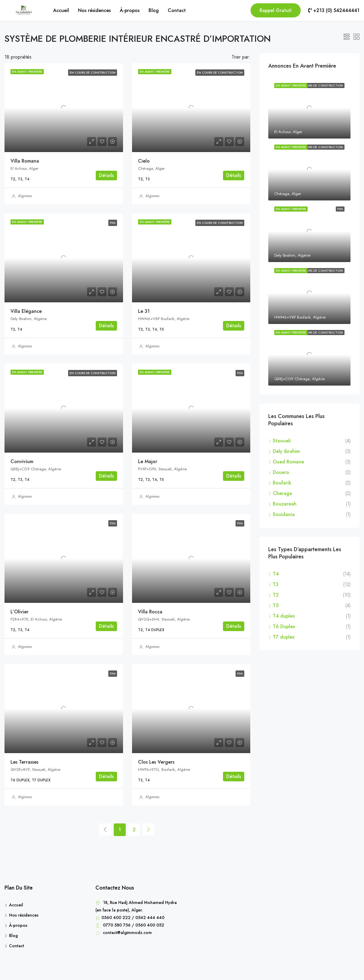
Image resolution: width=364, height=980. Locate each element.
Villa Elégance (26, 311)
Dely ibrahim (286, 451)
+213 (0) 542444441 (334, 10)
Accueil (61, 10)
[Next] (149, 829)
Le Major (148, 461)
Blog (154, 10)
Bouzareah (285, 504)
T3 (276, 584)
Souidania (284, 514)
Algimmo (25, 196)
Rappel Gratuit (276, 10)
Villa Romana (25, 161)
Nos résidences (94, 10)
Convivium (22, 461)
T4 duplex (284, 616)
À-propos (130, 10)
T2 (276, 595)
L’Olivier (20, 612)
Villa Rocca (150, 612)
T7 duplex (284, 637)
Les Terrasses (24, 762)
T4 (276, 574)
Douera (281, 472)
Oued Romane (288, 462)
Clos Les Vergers (156, 762)
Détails (106, 175)
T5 (276, 605)
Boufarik (282, 483)
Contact (177, 10)
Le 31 (144, 311)
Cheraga (283, 493)
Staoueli (282, 441)
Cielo (144, 161)
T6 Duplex (284, 626)
